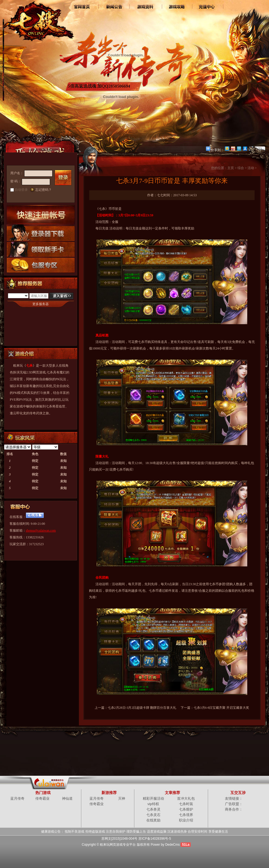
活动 (251, 168)
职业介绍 (186, 820)
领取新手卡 (41, 249)
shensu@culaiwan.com (41, 530)
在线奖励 (153, 820)
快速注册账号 (41, 215)
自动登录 (21, 190)
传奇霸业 (42, 798)
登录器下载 (41, 233)
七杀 (38, 19)
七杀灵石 (153, 815)
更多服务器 (41, 304)
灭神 (122, 798)
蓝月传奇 (17, 798)
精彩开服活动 (153, 798)
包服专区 (41, 265)
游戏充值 (207, 7)
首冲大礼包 (186, 798)
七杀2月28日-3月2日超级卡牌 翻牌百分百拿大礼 (142, 708)
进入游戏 (61, 296)
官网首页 (82, 7)
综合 (241, 168)
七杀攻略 (176, 7)
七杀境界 (186, 815)
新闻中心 (114, 7)
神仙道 (67, 798)
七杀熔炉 (186, 809)
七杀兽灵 (153, 809)
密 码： (16, 181)
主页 (231, 168)
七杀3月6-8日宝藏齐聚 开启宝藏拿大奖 (222, 708)
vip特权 (153, 804)
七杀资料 (145, 7)
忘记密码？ (44, 190)
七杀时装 (186, 804)
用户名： (17, 173)
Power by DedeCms (165, 845)
